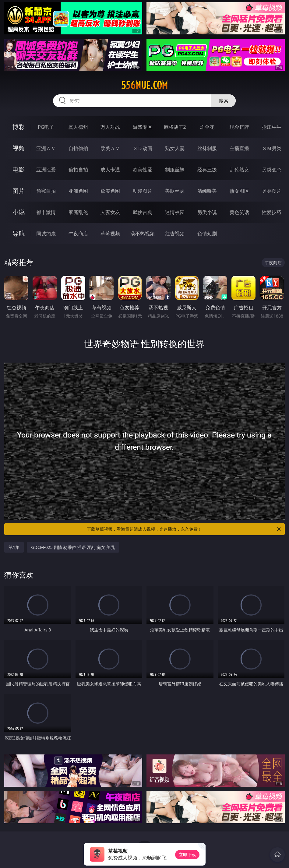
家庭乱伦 (78, 212)
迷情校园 (175, 212)
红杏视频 (175, 234)
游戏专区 (143, 127)
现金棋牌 (239, 127)
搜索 (224, 101)
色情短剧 (207, 234)
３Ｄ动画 (143, 148)
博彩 (19, 127)
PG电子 (46, 127)
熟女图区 (239, 191)
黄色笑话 (239, 212)
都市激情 (46, 212)
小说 (19, 212)
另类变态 (272, 170)
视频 (19, 148)
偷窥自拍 (46, 191)
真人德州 (78, 127)
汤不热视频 (143, 234)
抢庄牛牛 (272, 127)
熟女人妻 (175, 148)
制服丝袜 (175, 170)
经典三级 (207, 170)
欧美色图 (110, 191)
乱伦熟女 (239, 170)
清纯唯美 (207, 191)
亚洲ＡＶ (46, 148)
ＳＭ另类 (272, 148)
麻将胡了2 (175, 127)
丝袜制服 (207, 148)
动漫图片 (143, 191)
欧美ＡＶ (110, 148)
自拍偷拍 (78, 148)
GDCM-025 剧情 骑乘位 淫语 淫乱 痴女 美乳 (73, 547)
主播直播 (239, 148)
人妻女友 (110, 212)
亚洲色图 (78, 191)
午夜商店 (78, 234)
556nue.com (144, 85)
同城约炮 (46, 234)
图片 (19, 191)
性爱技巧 (272, 212)
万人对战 (110, 127)
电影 (19, 169)
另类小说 (207, 212)
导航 (19, 233)
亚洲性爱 (46, 170)
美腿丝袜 (175, 191)
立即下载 (187, 854)
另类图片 (272, 191)
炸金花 (207, 127)
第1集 (14, 547)
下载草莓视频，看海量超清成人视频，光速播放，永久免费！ (184, 529)
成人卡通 (110, 170)
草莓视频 (110, 234)
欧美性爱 (143, 170)
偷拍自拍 (78, 170)
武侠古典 (143, 212)
